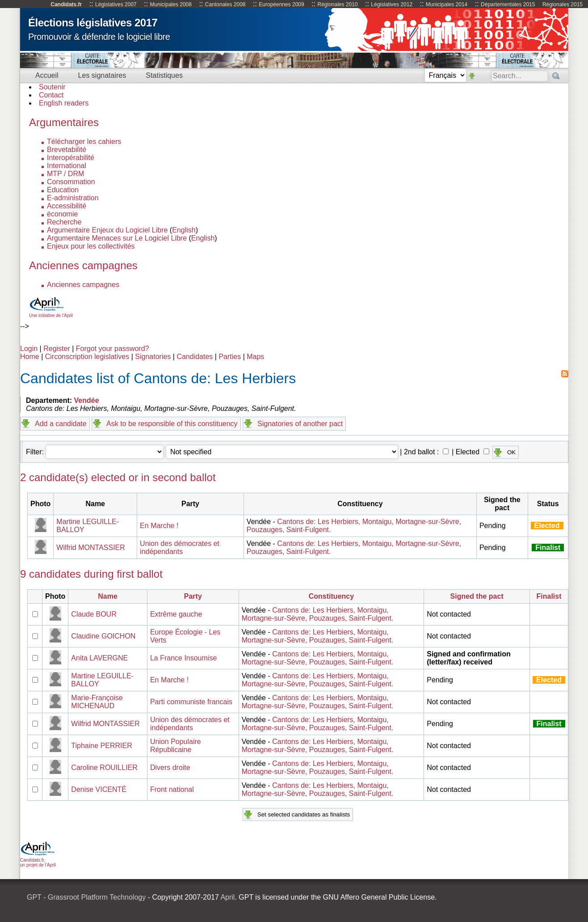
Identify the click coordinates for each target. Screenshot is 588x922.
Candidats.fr (66, 4)
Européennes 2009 (281, 4)
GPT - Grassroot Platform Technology (86, 897)
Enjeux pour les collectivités (91, 246)
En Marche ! (159, 526)
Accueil (47, 75)
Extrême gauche (176, 614)
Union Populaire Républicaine (176, 746)
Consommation (71, 182)
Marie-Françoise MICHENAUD (97, 702)
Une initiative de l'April (51, 313)
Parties (230, 357)
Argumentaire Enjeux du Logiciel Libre (107, 230)
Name (108, 596)
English (184, 230)
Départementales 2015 (508, 4)
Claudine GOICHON (103, 636)
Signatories (153, 357)
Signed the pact (477, 596)
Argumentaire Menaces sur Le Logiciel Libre (117, 238)
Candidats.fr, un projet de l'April (38, 860)
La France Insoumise (183, 658)
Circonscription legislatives (87, 357)
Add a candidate (61, 424)
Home (30, 357)
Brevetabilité (67, 150)
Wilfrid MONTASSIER (90, 548)
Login (29, 349)
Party (193, 596)
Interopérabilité (71, 158)
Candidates (195, 357)
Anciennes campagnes (83, 285)
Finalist (549, 596)
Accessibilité (67, 206)
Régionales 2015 (563, 4)
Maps (255, 357)
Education (63, 190)
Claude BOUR (94, 614)
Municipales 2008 (171, 4)
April (227, 897)
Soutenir (52, 87)
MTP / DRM (65, 174)
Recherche (64, 222)
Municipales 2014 (447, 4)
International (67, 166)
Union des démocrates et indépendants (180, 548)
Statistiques (164, 75)
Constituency (331, 596)
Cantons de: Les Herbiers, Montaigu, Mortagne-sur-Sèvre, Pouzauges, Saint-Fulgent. (318, 614)
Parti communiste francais (191, 702)
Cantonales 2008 (225, 4)
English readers (64, 103)
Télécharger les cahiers (84, 142)
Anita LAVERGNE (99, 658)
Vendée (87, 400)
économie (62, 214)
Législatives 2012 (392, 4)
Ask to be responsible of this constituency (172, 424)
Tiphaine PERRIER (101, 746)
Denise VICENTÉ (99, 789)
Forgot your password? (113, 349)
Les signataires (102, 75)
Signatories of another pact (300, 424)
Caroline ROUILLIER (104, 768)
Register (57, 349)
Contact (51, 95)
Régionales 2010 (337, 4)
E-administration (73, 198)
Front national (172, 789)
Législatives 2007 (116, 4)
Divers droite (170, 768)
